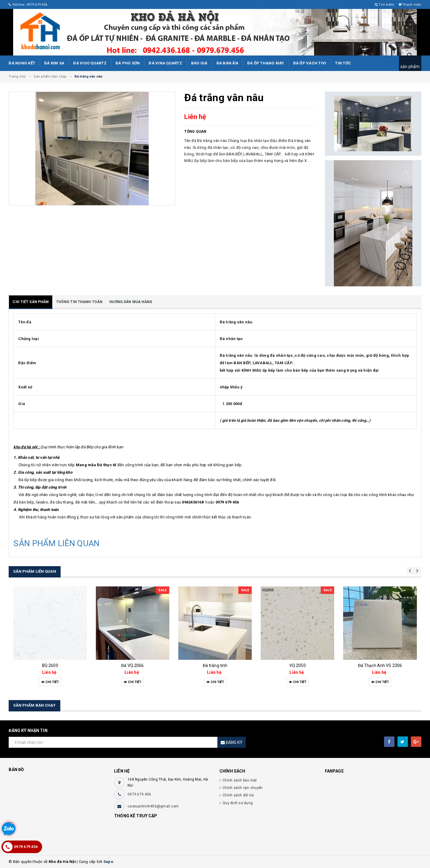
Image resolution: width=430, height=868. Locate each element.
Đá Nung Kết (22, 63)
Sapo (108, 862)
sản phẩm (410, 67)
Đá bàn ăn (227, 63)
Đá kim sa (54, 63)
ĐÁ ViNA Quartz (165, 63)
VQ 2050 (298, 665)
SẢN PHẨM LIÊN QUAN (56, 543)
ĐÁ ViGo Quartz (90, 63)
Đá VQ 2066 (132, 665)
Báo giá (199, 63)
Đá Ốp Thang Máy (266, 63)
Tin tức (343, 63)
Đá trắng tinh (215, 665)
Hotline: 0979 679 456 (28, 5)
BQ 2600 (50, 665)
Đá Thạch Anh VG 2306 (380, 665)
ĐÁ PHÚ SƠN (128, 63)
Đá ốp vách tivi (310, 63)
